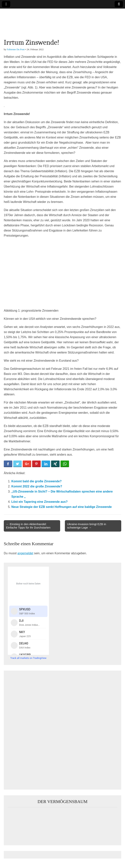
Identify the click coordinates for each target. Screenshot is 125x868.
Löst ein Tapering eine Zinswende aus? (40, 502)
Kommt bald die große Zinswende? (36, 481)
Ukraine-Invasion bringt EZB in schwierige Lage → (87, 526)
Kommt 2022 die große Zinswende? (37, 486)
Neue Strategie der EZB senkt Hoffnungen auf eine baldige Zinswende (62, 507)
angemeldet (25, 553)
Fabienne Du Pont (16, 49)
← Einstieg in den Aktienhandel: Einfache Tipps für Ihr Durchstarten (28, 526)
